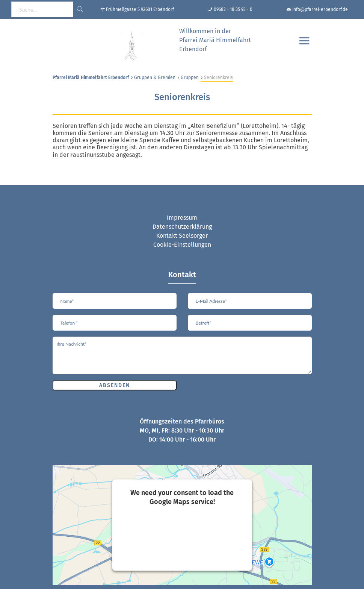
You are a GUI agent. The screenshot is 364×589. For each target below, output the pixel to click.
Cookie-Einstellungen (182, 245)
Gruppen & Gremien (155, 77)
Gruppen (190, 77)
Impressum (182, 218)
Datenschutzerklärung (182, 227)
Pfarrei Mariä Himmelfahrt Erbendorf (91, 77)
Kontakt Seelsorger (182, 236)
